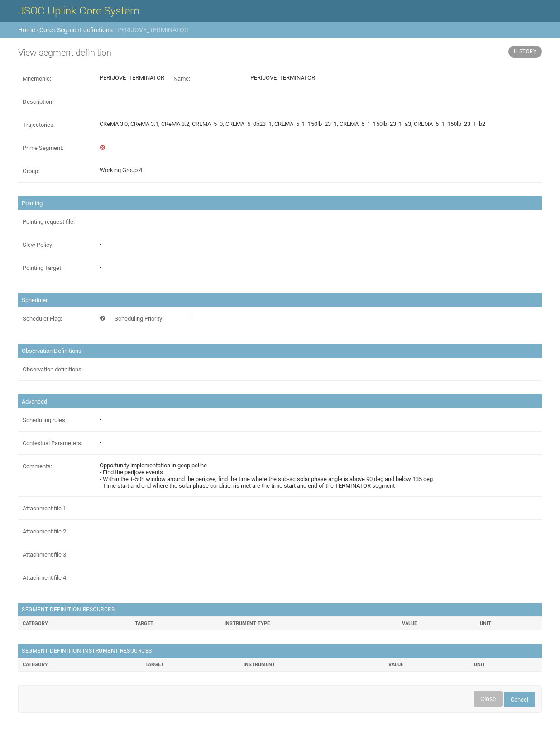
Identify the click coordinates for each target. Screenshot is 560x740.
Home (26, 30)
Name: (182, 79)
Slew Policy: (38, 245)
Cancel (519, 699)
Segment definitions (85, 30)
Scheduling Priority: (139, 319)
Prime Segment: (43, 148)
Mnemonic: (37, 79)
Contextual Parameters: (53, 443)
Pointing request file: (49, 222)
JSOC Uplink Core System (79, 11)
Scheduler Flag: (42, 319)
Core (46, 30)
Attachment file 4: (45, 578)
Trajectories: (39, 125)
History (525, 51)
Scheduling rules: (45, 420)
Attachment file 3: (45, 555)
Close (488, 699)
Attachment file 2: (45, 531)
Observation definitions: (53, 369)
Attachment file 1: (45, 508)
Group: (31, 171)
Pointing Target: (43, 268)
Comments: (37, 466)
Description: (38, 102)
